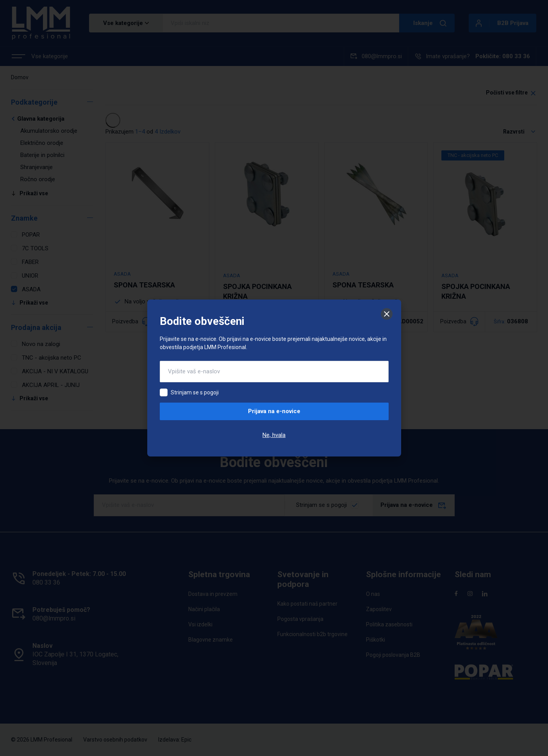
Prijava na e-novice (274, 411)
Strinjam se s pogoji (195, 392)
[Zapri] (387, 314)
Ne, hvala (274, 435)
